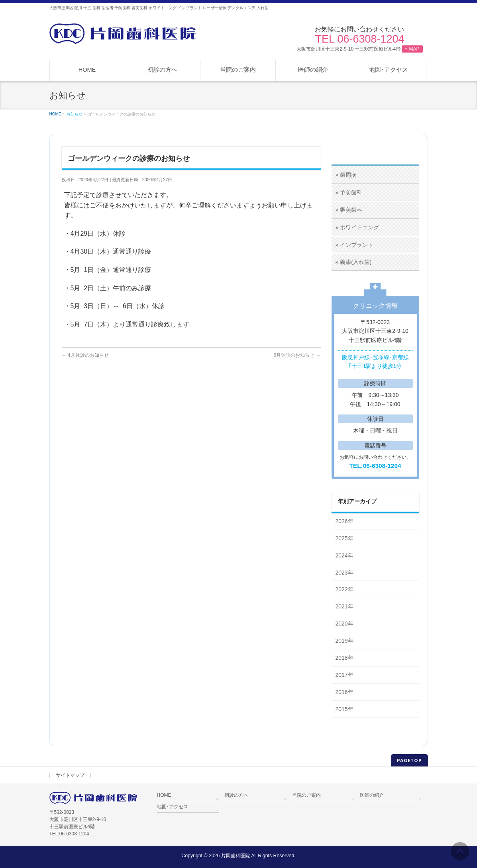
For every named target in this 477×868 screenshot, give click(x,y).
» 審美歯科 (349, 210)
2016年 (344, 692)
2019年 (344, 641)
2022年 (344, 589)
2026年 (344, 521)
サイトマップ (70, 775)
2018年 (344, 658)
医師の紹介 (372, 795)
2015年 (344, 709)
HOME (164, 795)
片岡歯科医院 (236, 856)
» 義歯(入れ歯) (354, 262)
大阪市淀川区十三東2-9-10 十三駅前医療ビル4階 (359, 49)
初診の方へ (236, 795)
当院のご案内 (306, 795)
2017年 (344, 675)
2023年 (344, 573)
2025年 (344, 538)
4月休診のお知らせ (85, 355)
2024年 (344, 555)
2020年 (344, 624)
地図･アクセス (173, 807)
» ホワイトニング (357, 227)
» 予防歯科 (349, 192)
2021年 (344, 606)
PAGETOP (409, 760)
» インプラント (355, 245)
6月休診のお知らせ (297, 355)
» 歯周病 (346, 175)
